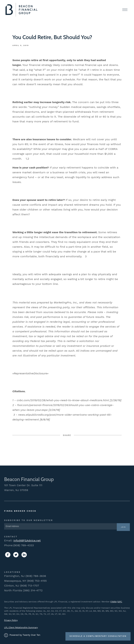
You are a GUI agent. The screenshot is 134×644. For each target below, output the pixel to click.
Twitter (67, 449)
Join (123, 527)
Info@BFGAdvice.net (27, 540)
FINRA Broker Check (20, 511)
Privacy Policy (11, 620)
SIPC (120, 602)
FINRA (114, 602)
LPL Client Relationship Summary (21, 627)
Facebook (41, 449)
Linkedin (93, 449)
